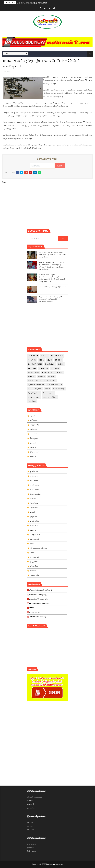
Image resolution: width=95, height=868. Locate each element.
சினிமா (47, 389)
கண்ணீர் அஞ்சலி (35, 381)
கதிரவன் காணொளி (34, 797)
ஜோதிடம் (32, 401)
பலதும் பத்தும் (34, 397)
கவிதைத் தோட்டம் (55, 385)
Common (32, 360)
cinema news (57, 356)
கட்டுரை (51, 376)
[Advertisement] (61, 207)
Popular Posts (35, 364)
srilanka (55, 368)
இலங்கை (41, 376)
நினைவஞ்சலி (48, 393)
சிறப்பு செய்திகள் (35, 389)
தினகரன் (30, 848)
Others (58, 360)
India (42, 360)
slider (61, 364)
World (9, 72)
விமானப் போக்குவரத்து (47, 595)
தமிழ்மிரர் (31, 822)
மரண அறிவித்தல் (50, 397)
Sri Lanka (44, 368)
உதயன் (30, 826)
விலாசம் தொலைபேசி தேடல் (47, 591)
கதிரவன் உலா (50, 381)
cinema (44, 356)
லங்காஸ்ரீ (30, 804)
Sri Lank (32, 368)
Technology (48, 372)
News (49, 360)
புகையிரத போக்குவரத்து (47, 600)
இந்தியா (32, 376)
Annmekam (33, 356)
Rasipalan (50, 364)
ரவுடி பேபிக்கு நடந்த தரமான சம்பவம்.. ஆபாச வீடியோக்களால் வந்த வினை (53, 255)
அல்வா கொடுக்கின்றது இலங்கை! (32, 3)
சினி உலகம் (31, 851)
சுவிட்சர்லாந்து (59, 389)
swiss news (34, 372)
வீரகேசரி (30, 830)
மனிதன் (30, 800)
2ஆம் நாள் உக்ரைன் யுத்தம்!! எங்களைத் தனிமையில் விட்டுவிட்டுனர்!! (51, 299)
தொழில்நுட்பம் (34, 393)
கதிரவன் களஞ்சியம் (36, 385)
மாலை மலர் (31, 844)
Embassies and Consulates (47, 604)
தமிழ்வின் (31, 808)
